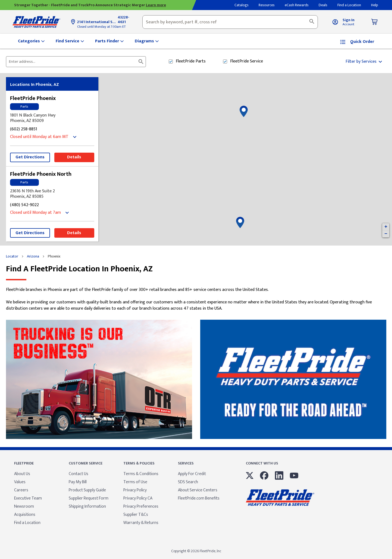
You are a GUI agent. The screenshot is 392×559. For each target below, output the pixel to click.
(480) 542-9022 (24, 205)
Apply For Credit (192, 474)
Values (20, 482)
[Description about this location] (196, 299)
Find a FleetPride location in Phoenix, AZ (79, 269)
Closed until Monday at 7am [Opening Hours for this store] (35, 213)
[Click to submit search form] (141, 62)
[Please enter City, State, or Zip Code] (73, 62)
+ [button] (386, 227)
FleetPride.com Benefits (199, 498)
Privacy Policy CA (138, 498)
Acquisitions (25, 515)
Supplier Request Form (89, 498)
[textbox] (230, 22)
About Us (22, 474)
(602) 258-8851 (24, 129)
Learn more (156, 5)
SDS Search (188, 482)
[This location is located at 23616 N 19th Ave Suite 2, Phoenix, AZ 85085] (52, 194)
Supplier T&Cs (136, 515)
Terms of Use (135, 482)
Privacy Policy (135, 490)
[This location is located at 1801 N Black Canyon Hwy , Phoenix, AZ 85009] (52, 118)
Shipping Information (87, 506)
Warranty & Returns (141, 523)
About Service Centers (198, 490)
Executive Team (28, 498)
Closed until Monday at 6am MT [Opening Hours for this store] (39, 137)
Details (74, 157)
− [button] (386, 234)
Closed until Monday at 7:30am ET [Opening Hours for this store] (101, 27)
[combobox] (230, 22)
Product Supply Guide (87, 490)
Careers (21, 490)
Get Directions (30, 157)
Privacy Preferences (141, 506)
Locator (12, 256)
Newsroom (24, 506)
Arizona (33, 256)
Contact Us (79, 474)
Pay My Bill (78, 482)
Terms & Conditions (141, 474)
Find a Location (27, 523)
